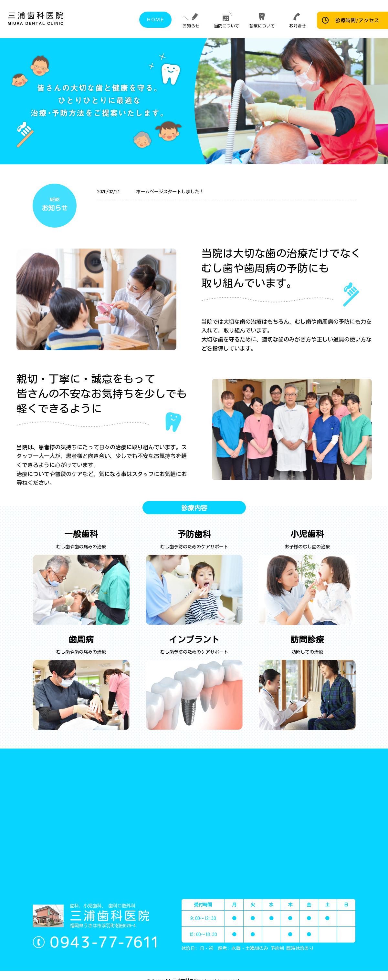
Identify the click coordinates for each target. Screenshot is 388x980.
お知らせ (191, 26)
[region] (291, 101)
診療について (262, 26)
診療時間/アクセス (357, 20)
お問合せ (298, 26)
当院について (226, 26)
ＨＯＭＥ (155, 20)
